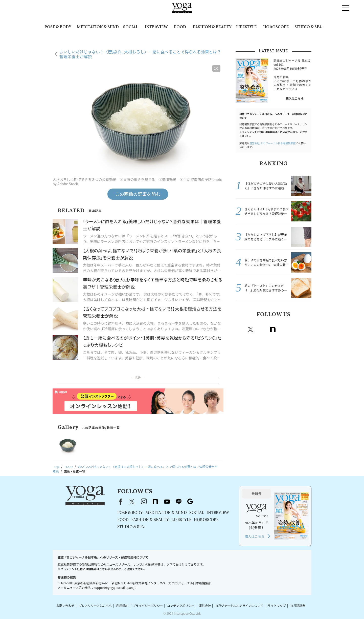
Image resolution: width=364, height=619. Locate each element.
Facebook (240, 329)
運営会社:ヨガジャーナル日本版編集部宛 (272, 143)
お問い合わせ (65, 605)
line (295, 329)
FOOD (180, 27)
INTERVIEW (156, 27)
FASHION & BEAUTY (212, 27)
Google (306, 329)
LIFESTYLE (246, 27)
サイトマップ (277, 605)
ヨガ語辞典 (298, 605)
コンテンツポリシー (181, 605)
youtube (167, 502)
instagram (262, 329)
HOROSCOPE (276, 27)
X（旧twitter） (251, 329)
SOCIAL (131, 27)
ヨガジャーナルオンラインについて (239, 605)
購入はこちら (295, 98)
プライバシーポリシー (148, 605)
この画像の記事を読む (138, 194)
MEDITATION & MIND (98, 27)
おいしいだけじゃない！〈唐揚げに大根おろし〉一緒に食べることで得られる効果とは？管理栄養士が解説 (140, 54)
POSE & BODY (58, 27)
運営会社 (205, 605)
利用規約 (122, 605)
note (273, 329)
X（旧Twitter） (132, 502)
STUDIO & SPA (308, 27)
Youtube (284, 329)
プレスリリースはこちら (95, 605)
